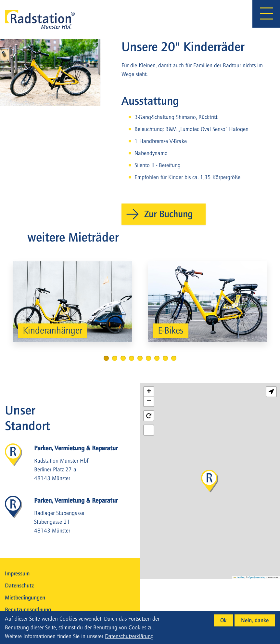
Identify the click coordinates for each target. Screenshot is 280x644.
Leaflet (239, 578)
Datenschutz (19, 586)
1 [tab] (106, 358)
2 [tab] (115, 358)
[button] (210, 481)
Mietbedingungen (25, 598)
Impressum (17, 574)
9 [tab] (174, 358)
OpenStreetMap (257, 578)
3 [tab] (123, 358)
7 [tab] (157, 358)
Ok (223, 620)
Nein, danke (255, 620)
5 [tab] (140, 358)
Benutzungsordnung (28, 610)
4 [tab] (132, 358)
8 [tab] (165, 358)
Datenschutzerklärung (129, 636)
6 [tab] (148, 358)
